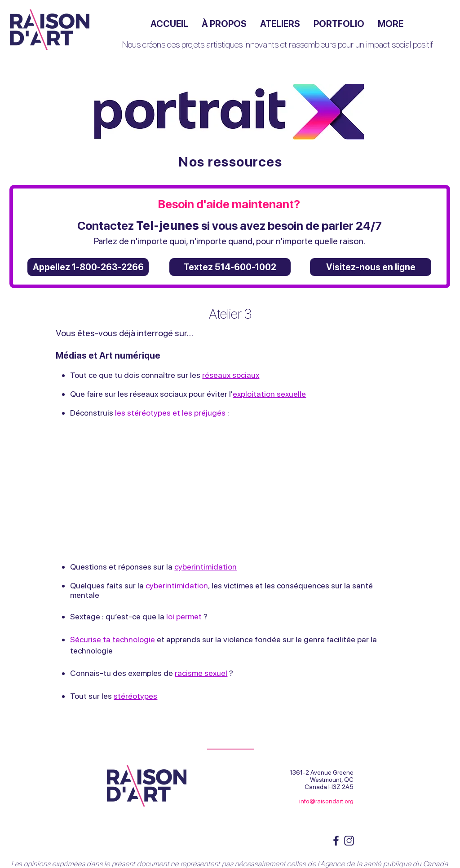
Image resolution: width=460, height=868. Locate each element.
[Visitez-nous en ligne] (371, 267)
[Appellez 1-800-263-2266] (88, 267)
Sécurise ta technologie (113, 639)
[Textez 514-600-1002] (230, 267)
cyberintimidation (177, 585)
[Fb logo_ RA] (336, 841)
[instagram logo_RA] (349, 841)
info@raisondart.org (326, 801)
